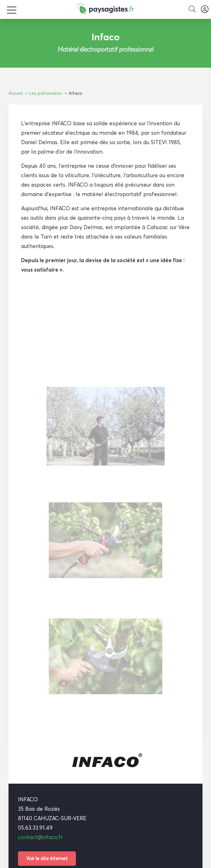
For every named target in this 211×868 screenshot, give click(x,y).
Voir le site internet (47, 858)
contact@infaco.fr (40, 837)
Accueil (16, 93)
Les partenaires (46, 93)
